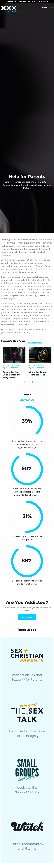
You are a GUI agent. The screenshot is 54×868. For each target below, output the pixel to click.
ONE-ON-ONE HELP (41, 2)
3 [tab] (24, 388)
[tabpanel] (14, 364)
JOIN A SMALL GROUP (14, 2)
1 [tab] (6, 388)
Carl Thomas (12, 368)
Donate (45, 7)
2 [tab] (15, 388)
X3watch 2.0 (28, 2)
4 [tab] (33, 388)
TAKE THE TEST (27, 617)
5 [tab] (42, 388)
